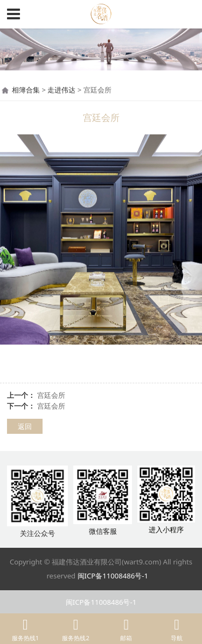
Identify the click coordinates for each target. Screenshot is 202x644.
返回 (25, 426)
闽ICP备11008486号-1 (113, 576)
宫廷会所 (51, 395)
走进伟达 (61, 90)
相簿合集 (26, 90)
